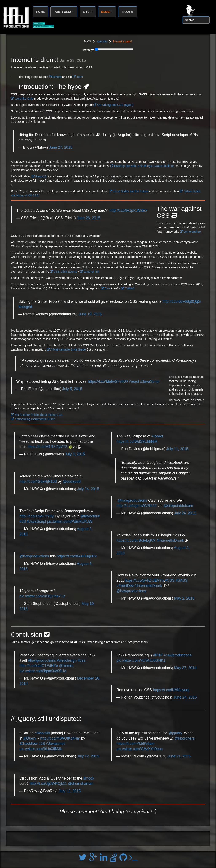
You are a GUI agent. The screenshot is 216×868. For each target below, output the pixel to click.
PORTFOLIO (64, 12)
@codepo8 (72, 481)
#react (134, 381)
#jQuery (30, 738)
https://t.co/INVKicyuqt (171, 690)
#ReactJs (42, 733)
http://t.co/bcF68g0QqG (182, 301)
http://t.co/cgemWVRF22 (137, 506)
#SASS (181, 580)
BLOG (107, 12)
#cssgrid (25, 307)
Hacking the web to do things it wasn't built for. (142, 166)
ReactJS (39, 176)
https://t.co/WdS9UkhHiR (137, 441)
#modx (89, 778)
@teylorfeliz (90, 516)
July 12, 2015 (88, 756)
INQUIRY (128, 12)
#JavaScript (150, 381)
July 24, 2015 (88, 489)
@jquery (175, 733)
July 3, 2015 (75, 454)
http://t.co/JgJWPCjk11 (48, 784)
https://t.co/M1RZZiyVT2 (47, 447)
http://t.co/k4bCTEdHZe (39, 666)
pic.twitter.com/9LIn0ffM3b (41, 749)
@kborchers (184, 738)
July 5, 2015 (72, 389)
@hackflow (28, 744)
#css (81, 660)
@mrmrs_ (67, 666)
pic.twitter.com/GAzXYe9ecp (140, 749)
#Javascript (55, 744)
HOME (40, 12)
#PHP (158, 655)
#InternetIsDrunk (170, 540)
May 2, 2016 (184, 598)
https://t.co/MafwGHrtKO (108, 381)
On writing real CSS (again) (113, 105)
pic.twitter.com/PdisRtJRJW (70, 521)
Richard (54, 77)
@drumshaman (81, 784)
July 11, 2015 (177, 449)
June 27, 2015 (61, 147)
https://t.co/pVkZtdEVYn (144, 580)
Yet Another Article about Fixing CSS (37, 415)
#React (157, 436)
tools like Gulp (22, 99)
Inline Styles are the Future (129, 191)
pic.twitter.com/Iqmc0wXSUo (43, 671)
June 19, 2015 (90, 314)
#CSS (170, 580)
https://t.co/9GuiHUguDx (77, 556)
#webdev (102, 41)
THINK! (128, 288)
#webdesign (67, 660)
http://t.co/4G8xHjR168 (38, 481)
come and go (190, 232)
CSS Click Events (63, 272)
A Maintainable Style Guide (66, 349)
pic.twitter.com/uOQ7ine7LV (42, 596)
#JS (23, 521)
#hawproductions (42, 660)
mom (78, 77)
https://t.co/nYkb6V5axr (136, 744)
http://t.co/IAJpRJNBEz (128, 211)
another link (90, 272)
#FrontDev (125, 586)
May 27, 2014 (185, 668)
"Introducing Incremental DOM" (33, 419)
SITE (88, 12)
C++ (106, 288)
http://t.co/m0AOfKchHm (60, 738)
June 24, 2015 (185, 697)
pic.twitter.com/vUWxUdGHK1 (141, 660)
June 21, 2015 (179, 756)
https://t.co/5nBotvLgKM (136, 540)
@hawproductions (34, 556)
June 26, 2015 (88, 218)
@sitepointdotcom (178, 506)
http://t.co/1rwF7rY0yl (37, 516)
